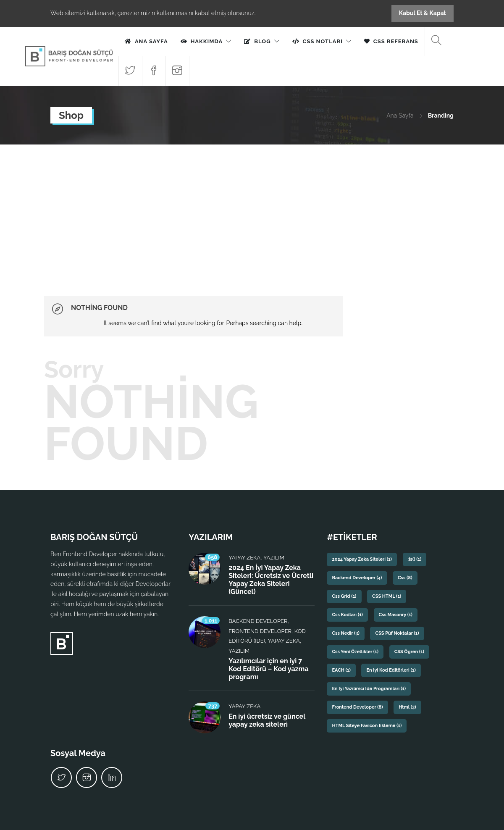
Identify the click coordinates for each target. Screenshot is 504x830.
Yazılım (274, 558)
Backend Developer (258, 621)
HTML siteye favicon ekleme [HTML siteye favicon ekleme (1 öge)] (367, 726)
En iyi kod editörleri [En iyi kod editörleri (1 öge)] (391, 670)
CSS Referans (396, 41)
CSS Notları (323, 41)
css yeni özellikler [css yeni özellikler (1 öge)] (355, 652)
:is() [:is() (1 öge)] (415, 559)
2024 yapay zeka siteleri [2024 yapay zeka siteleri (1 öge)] (362, 559)
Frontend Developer (260, 631)
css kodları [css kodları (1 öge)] (347, 615)
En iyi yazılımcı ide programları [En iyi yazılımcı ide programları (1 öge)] (369, 689)
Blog (262, 41)
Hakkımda (207, 41)
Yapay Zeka (244, 558)
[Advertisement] (252, 207)
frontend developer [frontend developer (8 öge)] (357, 707)
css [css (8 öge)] (405, 578)
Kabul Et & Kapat (423, 13)
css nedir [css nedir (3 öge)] (345, 633)
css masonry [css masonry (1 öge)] (396, 615)
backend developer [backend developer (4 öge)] (357, 578)
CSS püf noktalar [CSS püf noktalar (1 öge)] (397, 633)
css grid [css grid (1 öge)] (344, 596)
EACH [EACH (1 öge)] (341, 670)
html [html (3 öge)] (407, 707)
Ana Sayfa (151, 41)
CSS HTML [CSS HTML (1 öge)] (387, 596)
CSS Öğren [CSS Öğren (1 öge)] (409, 652)
